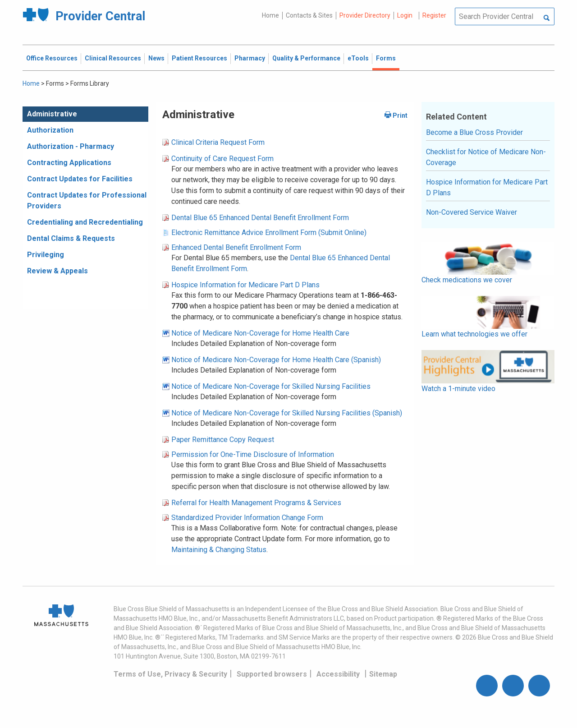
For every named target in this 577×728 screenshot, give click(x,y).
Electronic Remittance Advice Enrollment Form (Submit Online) (269, 233)
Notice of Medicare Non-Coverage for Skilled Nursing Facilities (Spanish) (287, 413)
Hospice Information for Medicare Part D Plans (245, 285)
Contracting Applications (69, 163)
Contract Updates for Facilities (80, 179)
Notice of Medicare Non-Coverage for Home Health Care (260, 333)
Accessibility (338, 674)
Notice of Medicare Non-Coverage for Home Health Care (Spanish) (276, 360)
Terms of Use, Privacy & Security (170, 674)
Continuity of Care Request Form (222, 159)
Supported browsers (272, 674)
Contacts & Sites (309, 15)
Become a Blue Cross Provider (474, 132)
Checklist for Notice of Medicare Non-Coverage (486, 157)
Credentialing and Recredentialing (85, 222)
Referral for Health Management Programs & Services (256, 503)
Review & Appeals (57, 271)
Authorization (50, 130)
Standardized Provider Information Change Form (247, 518)
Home (270, 15)
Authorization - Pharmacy (71, 146)
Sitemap (383, 674)
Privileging (46, 255)
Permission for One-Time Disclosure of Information (253, 454)
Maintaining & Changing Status (219, 550)
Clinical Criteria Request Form (218, 142)
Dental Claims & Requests (71, 238)
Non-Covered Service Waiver (472, 212)
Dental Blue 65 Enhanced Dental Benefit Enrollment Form (260, 218)
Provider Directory (365, 15)
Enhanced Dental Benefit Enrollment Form (236, 247)
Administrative (52, 114)
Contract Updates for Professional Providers (87, 200)
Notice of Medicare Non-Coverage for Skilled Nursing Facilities (271, 386)
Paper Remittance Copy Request (223, 440)
